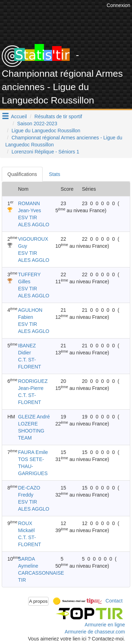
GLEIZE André (34, 417)
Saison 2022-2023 (37, 124)
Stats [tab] (55, 174)
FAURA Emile (33, 452)
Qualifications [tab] (22, 174)
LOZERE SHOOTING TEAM (31, 431)
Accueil (19, 116)
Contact (114, 601)
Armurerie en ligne (105, 625)
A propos (39, 601)
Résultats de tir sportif (58, 116)
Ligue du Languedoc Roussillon (46, 131)
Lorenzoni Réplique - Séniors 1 (45, 152)
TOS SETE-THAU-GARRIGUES (33, 466)
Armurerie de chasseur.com (95, 632)
